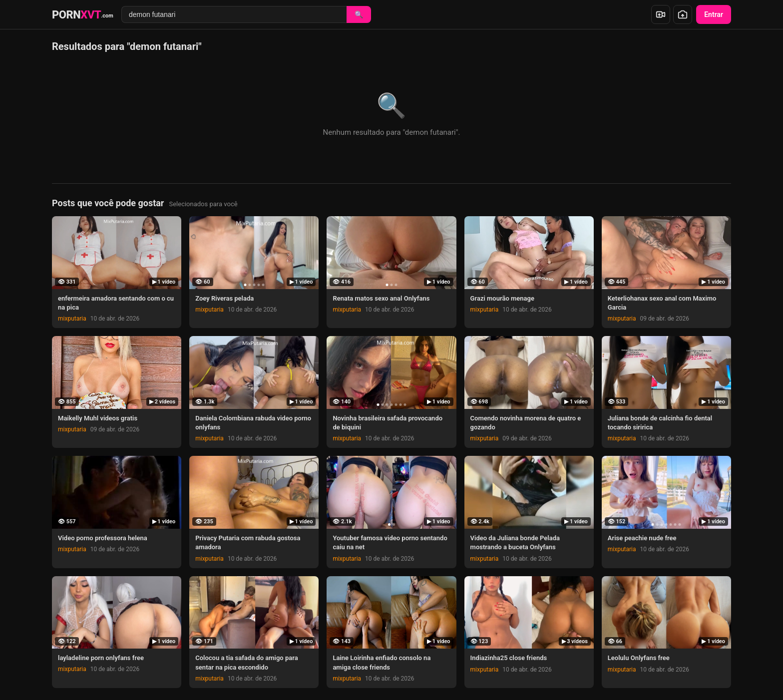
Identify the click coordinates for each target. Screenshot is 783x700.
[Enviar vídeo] (661, 14)
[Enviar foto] (683, 14)
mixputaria (72, 319)
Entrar (714, 14)
